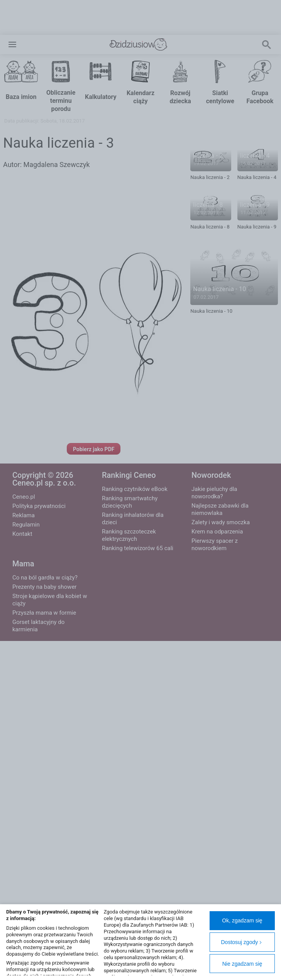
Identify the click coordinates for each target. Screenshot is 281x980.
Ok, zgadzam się (242, 920)
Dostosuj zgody (242, 942)
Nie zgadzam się (242, 964)
